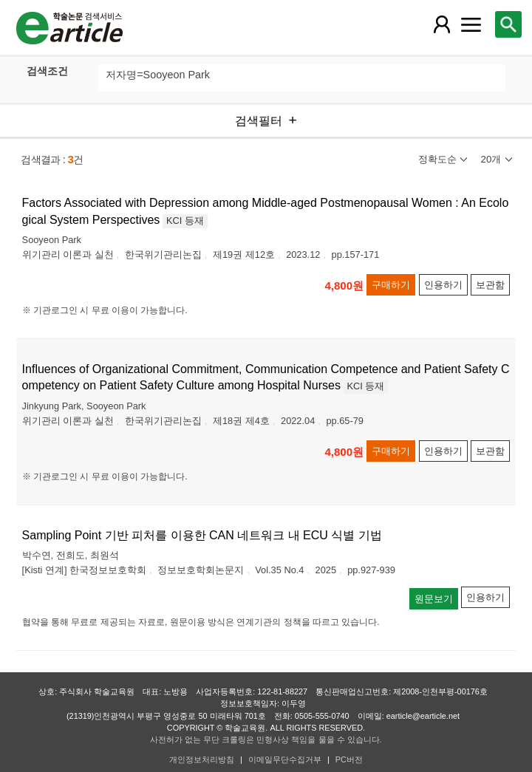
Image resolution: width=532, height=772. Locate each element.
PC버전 (349, 759)
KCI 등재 (185, 221)
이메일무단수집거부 (285, 759)
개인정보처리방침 (202, 759)
